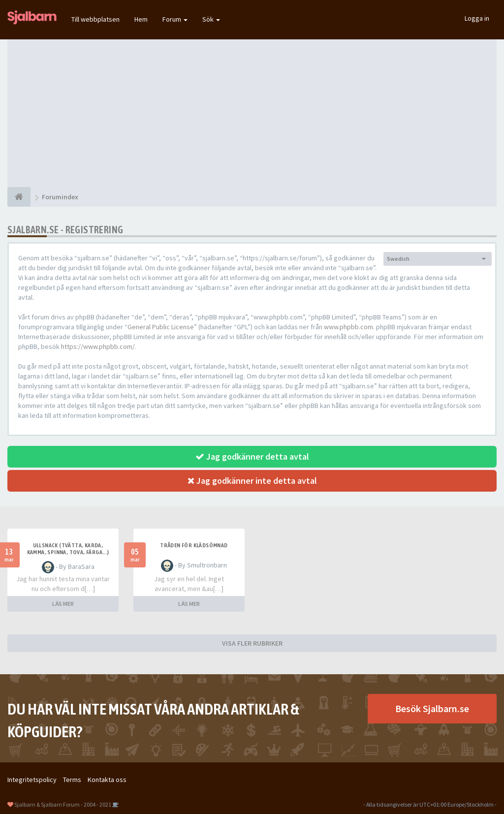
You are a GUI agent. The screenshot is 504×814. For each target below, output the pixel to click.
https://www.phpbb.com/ (98, 346)
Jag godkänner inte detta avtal (252, 481)
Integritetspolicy (32, 780)
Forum (175, 19)
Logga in (477, 18)
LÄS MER (63, 604)
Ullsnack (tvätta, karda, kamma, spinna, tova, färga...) (68, 549)
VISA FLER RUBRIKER (252, 643)
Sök (211, 19)
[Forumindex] (19, 197)
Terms (72, 780)
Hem (141, 19)
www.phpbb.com (348, 327)
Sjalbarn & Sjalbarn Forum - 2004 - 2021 (63, 804)
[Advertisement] (252, 113)
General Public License (161, 327)
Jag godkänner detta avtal (252, 456)
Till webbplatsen (95, 19)
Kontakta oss (107, 780)
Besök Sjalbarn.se (432, 708)
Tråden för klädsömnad (194, 545)
